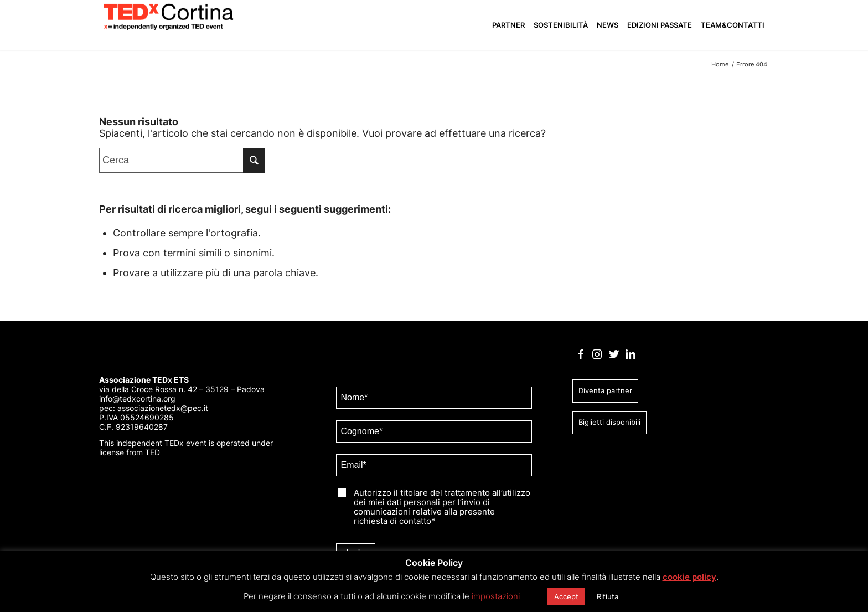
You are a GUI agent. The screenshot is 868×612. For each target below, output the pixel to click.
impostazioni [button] (496, 596)
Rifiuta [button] (608, 596)
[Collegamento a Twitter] (614, 354)
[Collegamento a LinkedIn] (630, 354)
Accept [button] (566, 596)
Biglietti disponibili (609, 422)
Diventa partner (605, 390)
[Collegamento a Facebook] (580, 354)
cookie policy (689, 577)
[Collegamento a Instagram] (597, 354)
